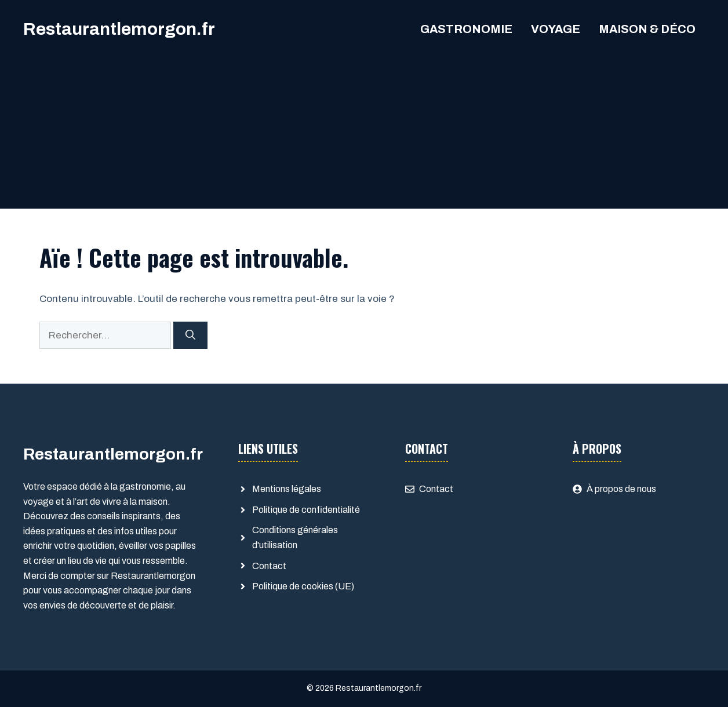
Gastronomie (466, 29)
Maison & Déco (647, 29)
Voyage (556, 29)
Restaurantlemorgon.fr (119, 29)
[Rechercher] (190, 336)
